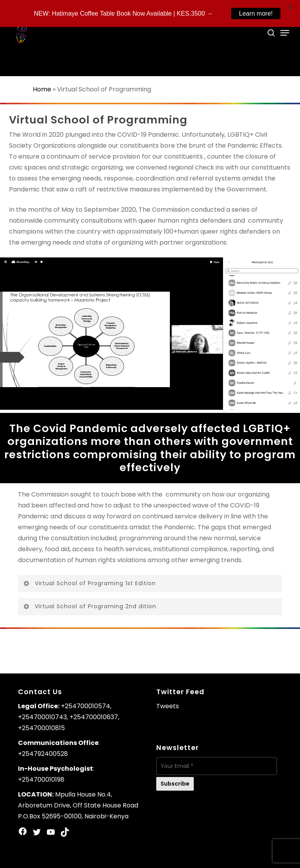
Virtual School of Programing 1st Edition (89, 583)
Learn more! (256, 13)
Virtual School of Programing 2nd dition (90, 606)
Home (42, 89)
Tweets (168, 706)
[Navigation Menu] (285, 33)
